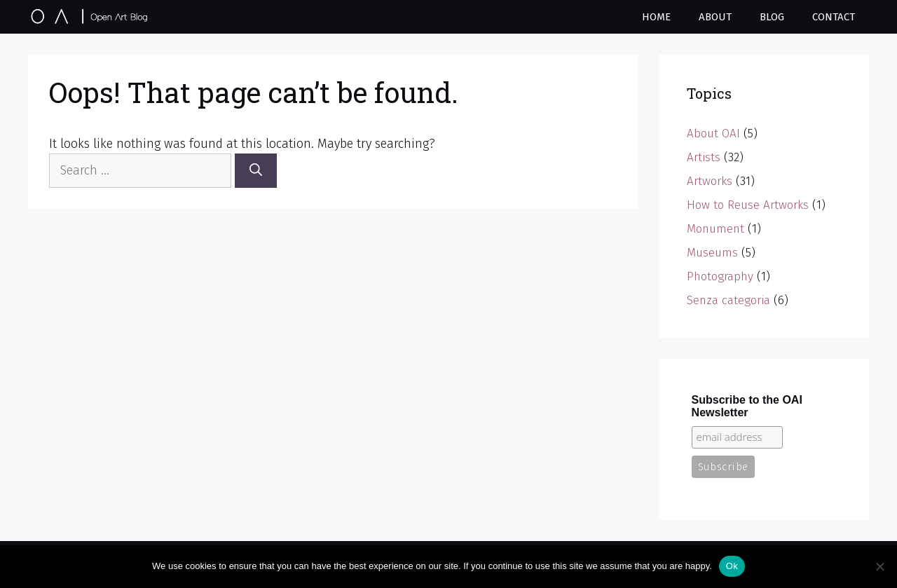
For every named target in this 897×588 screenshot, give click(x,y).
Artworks (710, 181)
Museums (712, 253)
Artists (704, 157)
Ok (732, 566)
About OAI (713, 134)
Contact (834, 17)
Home (656, 17)
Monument (715, 229)
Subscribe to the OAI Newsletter (747, 406)
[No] (879, 566)
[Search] (256, 171)
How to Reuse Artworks (748, 205)
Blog (772, 17)
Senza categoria (728, 300)
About (715, 17)
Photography (720, 276)
